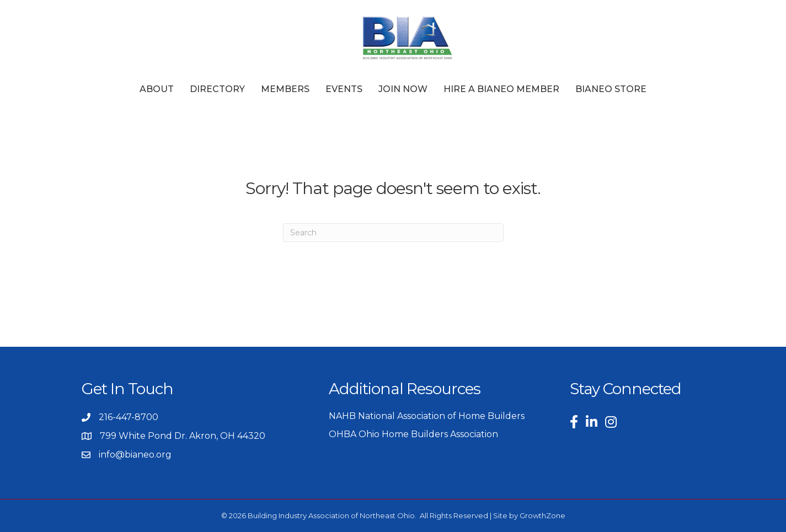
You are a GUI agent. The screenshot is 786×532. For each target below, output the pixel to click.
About (157, 89)
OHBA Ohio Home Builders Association (413, 434)
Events (344, 89)
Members (285, 89)
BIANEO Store (611, 89)
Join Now (403, 89)
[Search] (393, 233)
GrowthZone (542, 515)
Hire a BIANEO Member (501, 89)
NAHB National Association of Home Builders (427, 416)
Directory (217, 89)
